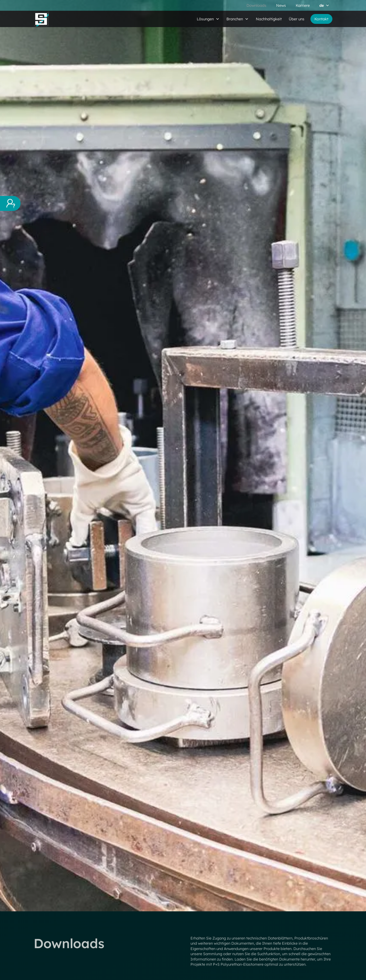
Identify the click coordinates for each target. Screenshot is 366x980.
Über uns (297, 19)
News (281, 5)
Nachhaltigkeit (269, 19)
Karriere (303, 5)
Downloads (256, 5)
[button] (324, 5)
